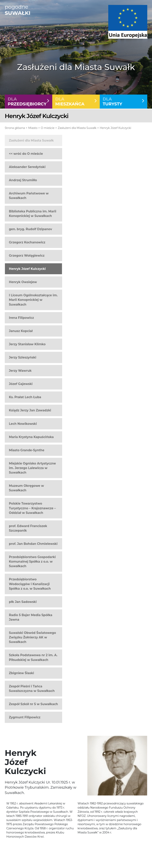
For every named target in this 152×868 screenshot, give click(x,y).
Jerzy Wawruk (20, 371)
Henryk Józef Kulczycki (115, 128)
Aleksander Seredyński (27, 167)
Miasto (33, 128)
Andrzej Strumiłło (23, 180)
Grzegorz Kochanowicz (27, 242)
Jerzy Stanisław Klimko (27, 344)
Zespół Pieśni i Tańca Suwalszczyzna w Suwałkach (32, 689)
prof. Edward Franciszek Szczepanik (28, 528)
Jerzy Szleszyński (23, 357)
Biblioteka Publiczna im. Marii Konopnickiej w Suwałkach (33, 214)
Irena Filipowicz (21, 318)
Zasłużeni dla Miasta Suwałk (77, 128)
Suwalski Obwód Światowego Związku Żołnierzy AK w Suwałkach (32, 637)
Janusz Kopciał (21, 331)
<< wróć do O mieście (26, 154)
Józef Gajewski (21, 384)
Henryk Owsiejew (23, 282)
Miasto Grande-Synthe (27, 450)
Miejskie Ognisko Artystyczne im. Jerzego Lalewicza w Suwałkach (32, 468)
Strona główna (15, 128)
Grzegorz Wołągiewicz (27, 256)
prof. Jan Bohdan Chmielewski (33, 544)
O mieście (48, 128)
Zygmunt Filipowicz (25, 717)
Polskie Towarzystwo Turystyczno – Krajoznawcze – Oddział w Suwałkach (32, 508)
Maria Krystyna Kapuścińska (31, 437)
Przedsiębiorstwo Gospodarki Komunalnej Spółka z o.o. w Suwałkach (32, 562)
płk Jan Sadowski (23, 602)
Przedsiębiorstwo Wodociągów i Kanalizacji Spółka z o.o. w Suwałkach (30, 584)
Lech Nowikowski (23, 424)
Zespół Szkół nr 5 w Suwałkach (33, 704)
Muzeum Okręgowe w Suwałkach (26, 488)
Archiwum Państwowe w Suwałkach (29, 196)
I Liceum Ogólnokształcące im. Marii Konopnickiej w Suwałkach (33, 300)
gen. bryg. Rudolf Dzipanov (30, 229)
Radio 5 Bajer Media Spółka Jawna (31, 617)
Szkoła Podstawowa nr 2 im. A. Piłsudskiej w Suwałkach (33, 657)
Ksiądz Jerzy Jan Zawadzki (30, 410)
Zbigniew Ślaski (21, 673)
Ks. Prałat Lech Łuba (25, 397)
